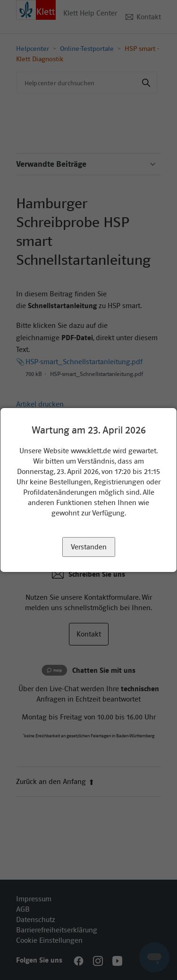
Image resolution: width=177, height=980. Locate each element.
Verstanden (89, 547)
